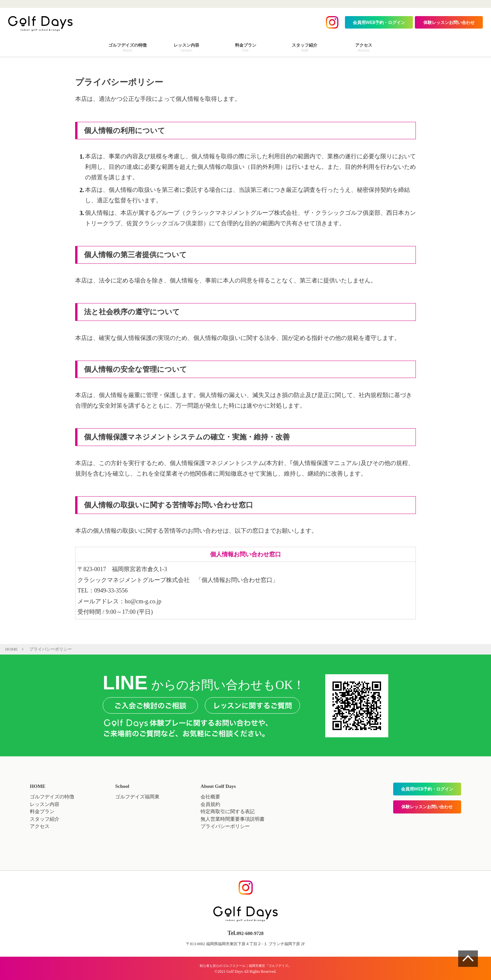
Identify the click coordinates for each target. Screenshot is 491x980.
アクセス (40, 826)
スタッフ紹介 (45, 819)
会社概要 (210, 797)
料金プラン (42, 812)
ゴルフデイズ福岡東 (137, 797)
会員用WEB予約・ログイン (379, 22)
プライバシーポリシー (225, 826)
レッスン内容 (45, 804)
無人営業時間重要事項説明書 (233, 819)
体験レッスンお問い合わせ (449, 22)
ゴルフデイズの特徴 (52, 797)
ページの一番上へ (468, 959)
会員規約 (210, 804)
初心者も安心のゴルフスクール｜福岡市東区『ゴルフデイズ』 (245, 965)
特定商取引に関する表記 (228, 812)
